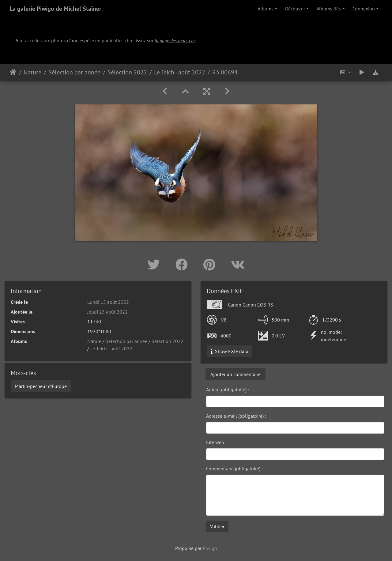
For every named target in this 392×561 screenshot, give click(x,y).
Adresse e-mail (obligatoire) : (236, 416)
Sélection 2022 (127, 72)
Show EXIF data (230, 351)
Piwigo (210, 548)
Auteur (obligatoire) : (228, 390)
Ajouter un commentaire (236, 374)
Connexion (364, 9)
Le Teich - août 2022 (180, 72)
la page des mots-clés (175, 40)
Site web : (216, 442)
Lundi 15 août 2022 (108, 302)
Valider (217, 526)
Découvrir (295, 9)
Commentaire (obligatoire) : (234, 469)
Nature (32, 72)
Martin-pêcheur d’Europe (41, 386)
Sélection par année (74, 72)
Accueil (13, 72)
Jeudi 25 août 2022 (107, 312)
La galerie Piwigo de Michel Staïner (55, 9)
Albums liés (329, 9)
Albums (266, 9)
